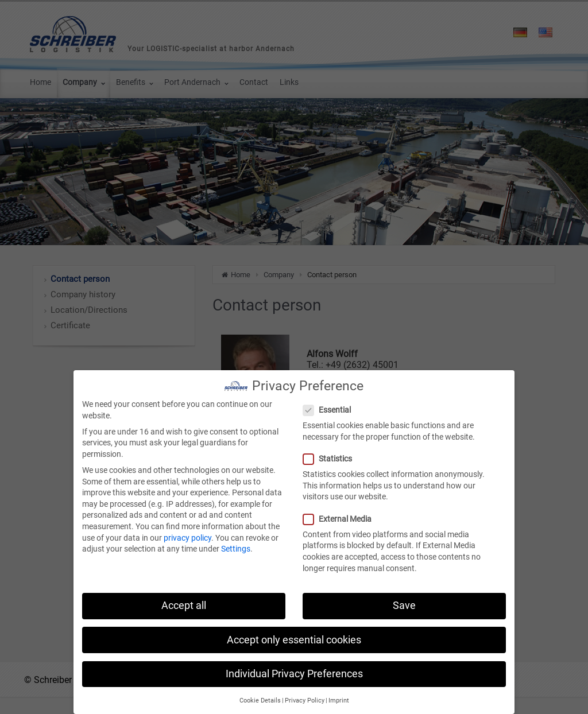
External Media (341, 513)
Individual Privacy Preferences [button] (294, 668)
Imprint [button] (339, 695)
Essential (330, 404)
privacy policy (187, 532)
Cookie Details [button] (260, 695)
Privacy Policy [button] (305, 695)
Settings (236, 543)
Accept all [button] (184, 600)
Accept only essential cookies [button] (294, 634)
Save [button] (404, 600)
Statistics (331, 453)
